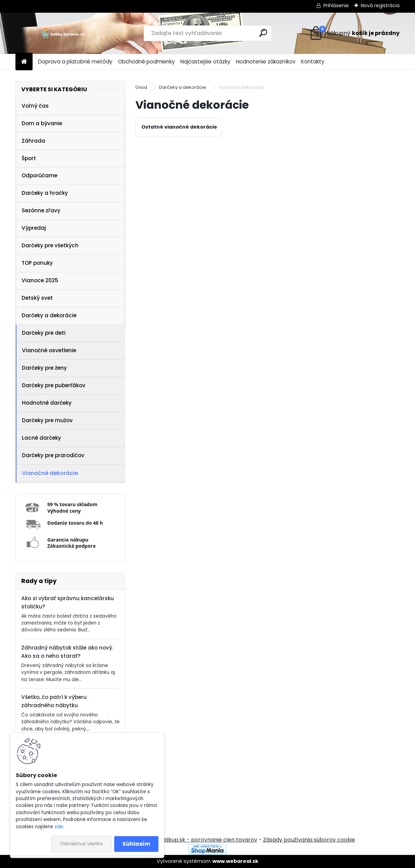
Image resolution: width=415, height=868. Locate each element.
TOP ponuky (37, 263)
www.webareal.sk (235, 861)
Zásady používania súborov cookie (309, 840)
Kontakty (313, 62)
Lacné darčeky (41, 438)
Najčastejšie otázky (205, 62)
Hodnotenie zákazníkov (266, 62)
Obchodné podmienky (146, 62)
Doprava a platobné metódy (75, 62)
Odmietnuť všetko (81, 844)
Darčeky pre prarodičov (53, 455)
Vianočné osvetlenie (49, 350)
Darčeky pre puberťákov (54, 385)
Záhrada (33, 141)
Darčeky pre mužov (47, 420)
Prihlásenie (336, 5)
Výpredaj (34, 228)
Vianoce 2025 (40, 280)
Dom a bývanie (42, 123)
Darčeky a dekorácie (49, 315)
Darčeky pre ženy (44, 368)
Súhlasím (136, 844)
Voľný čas (35, 106)
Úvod (141, 87)
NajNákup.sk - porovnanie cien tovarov (205, 840)
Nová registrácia (380, 5)
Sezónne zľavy (41, 210)
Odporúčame (39, 175)
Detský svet (37, 298)
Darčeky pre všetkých (50, 245)
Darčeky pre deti (44, 333)
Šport (29, 158)
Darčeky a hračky (45, 193)
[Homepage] (24, 62)
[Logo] (63, 33)
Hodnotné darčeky (47, 403)
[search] (263, 33)
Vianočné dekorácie (50, 473)
